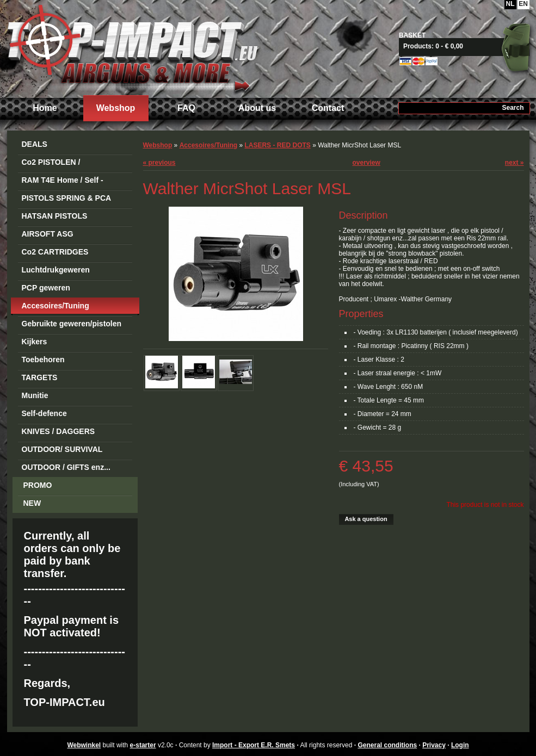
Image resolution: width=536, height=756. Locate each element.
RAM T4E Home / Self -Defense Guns (63, 182)
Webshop (116, 108)
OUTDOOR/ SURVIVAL (62, 449)
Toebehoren (43, 360)
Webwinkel (84, 745)
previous (159, 163)
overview (366, 163)
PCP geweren (46, 288)
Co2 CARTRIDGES (55, 252)
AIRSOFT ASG (48, 234)
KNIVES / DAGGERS (58, 431)
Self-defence (44, 413)
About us (257, 108)
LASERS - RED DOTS (277, 145)
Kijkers (35, 342)
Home (45, 108)
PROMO (38, 485)
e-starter (143, 745)
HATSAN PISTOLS (55, 216)
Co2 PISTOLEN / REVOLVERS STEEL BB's (68, 164)
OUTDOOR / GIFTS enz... (66, 467)
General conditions (387, 745)
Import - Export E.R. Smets (132, 48)
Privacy (434, 745)
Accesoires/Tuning (56, 306)
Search (513, 108)
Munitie (35, 395)
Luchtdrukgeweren (56, 270)
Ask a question (366, 519)
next (515, 163)
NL (510, 4)
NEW (32, 503)
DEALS (35, 144)
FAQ (186, 108)
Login (460, 745)
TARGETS (40, 377)
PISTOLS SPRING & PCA (67, 198)
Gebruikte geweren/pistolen (72, 324)
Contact (328, 108)
